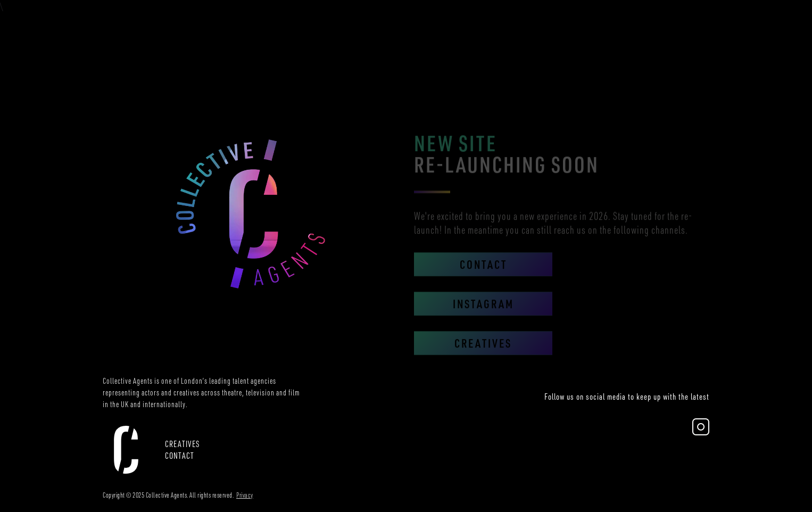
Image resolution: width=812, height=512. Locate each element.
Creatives (483, 352)
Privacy (245, 495)
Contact (483, 273)
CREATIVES (182, 444)
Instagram (483, 313)
